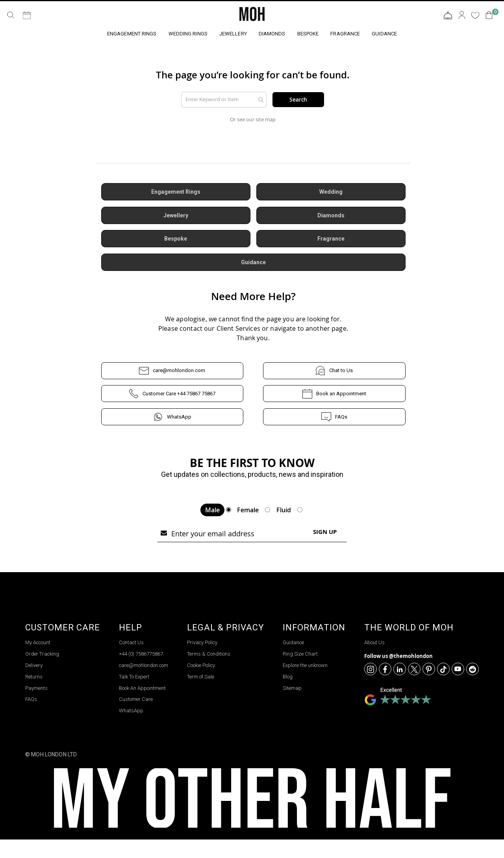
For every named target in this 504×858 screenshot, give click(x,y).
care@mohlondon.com (172, 373)
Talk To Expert (134, 695)
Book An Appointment (142, 706)
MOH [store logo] (252, 15)
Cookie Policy (201, 684)
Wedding (331, 193)
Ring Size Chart (300, 672)
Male (212, 528)
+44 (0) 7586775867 (141, 672)
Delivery (34, 684)
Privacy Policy (202, 661)
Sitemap (292, 706)
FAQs (334, 420)
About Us (374, 661)
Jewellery (176, 217)
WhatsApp (172, 420)
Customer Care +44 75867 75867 (172, 396)
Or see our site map (253, 120)
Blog (288, 695)
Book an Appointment (334, 396)
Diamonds (331, 217)
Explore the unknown (305, 684)
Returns (34, 695)
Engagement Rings (176, 193)
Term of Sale (201, 695)
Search (298, 100)
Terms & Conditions (209, 672)
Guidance (253, 264)
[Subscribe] (325, 550)
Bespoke (176, 241)
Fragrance (331, 241)
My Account (38, 661)
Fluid (284, 528)
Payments (36, 706)
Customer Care (136, 718)
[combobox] (224, 100)
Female (248, 528)
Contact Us (448, 16)
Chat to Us (334, 373)
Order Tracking (42, 672)
